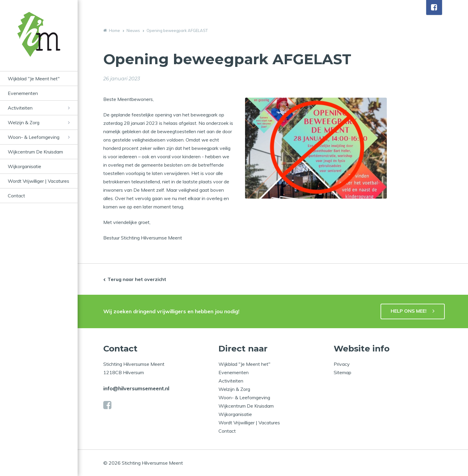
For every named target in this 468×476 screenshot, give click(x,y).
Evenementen (23, 93)
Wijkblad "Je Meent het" (34, 79)
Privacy (342, 364)
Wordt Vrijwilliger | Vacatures (39, 181)
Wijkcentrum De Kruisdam (35, 152)
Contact (16, 196)
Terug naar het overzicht (137, 279)
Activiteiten (20, 108)
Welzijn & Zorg (24, 122)
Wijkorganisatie (24, 166)
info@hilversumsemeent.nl (136, 388)
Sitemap (342, 372)
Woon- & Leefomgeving (34, 137)
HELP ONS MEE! (409, 311)
